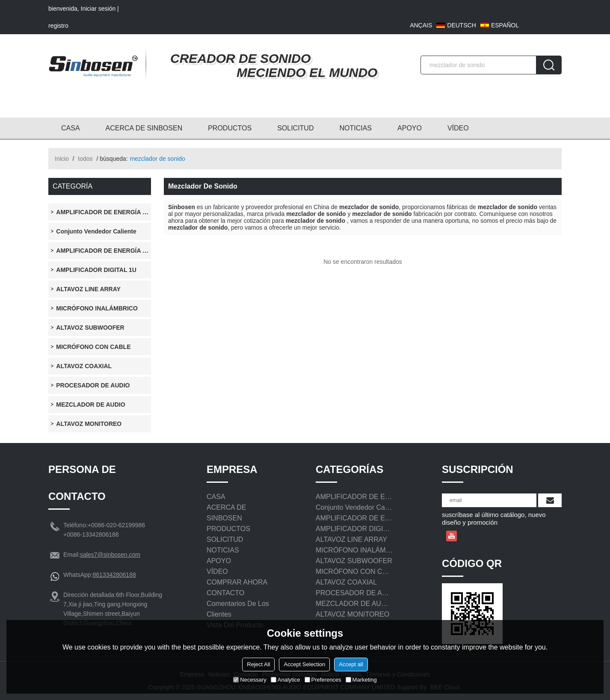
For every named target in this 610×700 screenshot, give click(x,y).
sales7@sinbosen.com (110, 555)
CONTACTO (225, 593)
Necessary (250, 680)
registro (58, 26)
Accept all (351, 664)
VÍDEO (458, 128)
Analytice (286, 680)
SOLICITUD (295, 128)
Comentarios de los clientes (238, 609)
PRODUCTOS (230, 128)
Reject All (258, 664)
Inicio (62, 159)
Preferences (323, 680)
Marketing (361, 680)
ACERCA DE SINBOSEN (144, 128)
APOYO (410, 128)
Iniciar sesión (98, 9)
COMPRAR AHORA (237, 582)
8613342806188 (114, 575)
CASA (71, 128)
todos (85, 159)
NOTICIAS (355, 128)
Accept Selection (304, 664)
